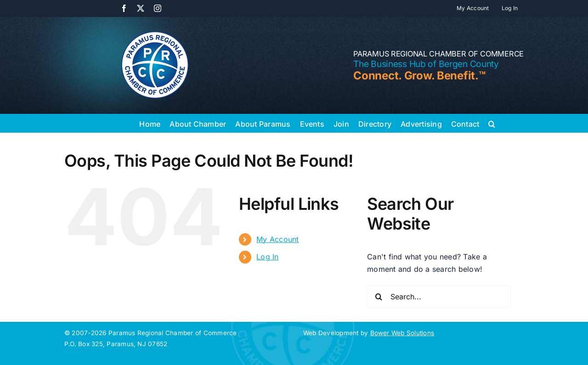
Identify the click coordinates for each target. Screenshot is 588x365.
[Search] (379, 297)
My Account (277, 239)
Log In (267, 257)
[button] (492, 123)
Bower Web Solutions (402, 333)
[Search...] (439, 297)
